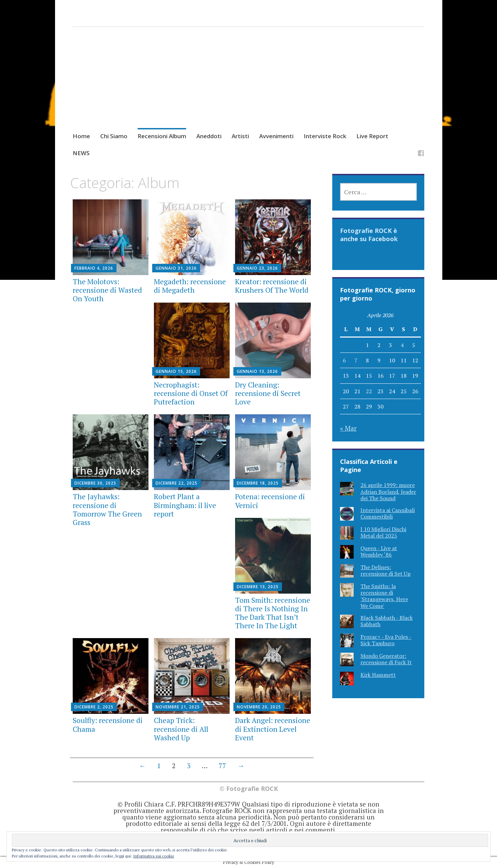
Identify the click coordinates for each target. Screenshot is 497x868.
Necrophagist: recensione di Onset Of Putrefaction (191, 393)
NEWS (81, 153)
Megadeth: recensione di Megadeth (190, 286)
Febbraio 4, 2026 (94, 268)
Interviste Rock (325, 136)
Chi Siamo (114, 136)
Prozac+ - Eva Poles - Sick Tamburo (386, 640)
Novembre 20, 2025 (259, 707)
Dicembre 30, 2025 (95, 483)
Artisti (240, 136)
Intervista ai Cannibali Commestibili (388, 513)
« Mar (348, 428)
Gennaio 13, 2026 (257, 371)
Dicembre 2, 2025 (94, 707)
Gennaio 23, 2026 (257, 268)
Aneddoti (209, 136)
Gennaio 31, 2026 (176, 268)
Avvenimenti (276, 136)
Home (81, 136)
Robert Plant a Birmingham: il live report (185, 505)
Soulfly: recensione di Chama (108, 725)
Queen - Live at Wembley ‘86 (379, 551)
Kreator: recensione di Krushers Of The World (272, 286)
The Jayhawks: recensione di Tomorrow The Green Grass (107, 509)
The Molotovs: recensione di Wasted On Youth (107, 290)
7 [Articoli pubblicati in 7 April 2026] (356, 360)
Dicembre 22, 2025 (176, 483)
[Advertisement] (248, 86)
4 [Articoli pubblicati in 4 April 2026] (402, 345)
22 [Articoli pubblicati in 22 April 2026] (369, 391)
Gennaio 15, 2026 (176, 371)
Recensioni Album (162, 136)
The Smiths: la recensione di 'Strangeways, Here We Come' (384, 596)
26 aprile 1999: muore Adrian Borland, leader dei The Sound (388, 491)
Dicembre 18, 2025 (258, 483)
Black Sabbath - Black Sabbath (387, 621)
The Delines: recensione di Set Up (386, 570)
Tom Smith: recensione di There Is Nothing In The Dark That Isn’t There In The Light (273, 613)
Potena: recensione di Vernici (270, 501)
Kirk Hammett (378, 675)
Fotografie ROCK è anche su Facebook (369, 235)
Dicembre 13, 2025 (258, 587)
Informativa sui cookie (154, 856)
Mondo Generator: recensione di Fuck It (386, 659)
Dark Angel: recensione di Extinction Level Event (273, 729)
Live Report (372, 136)
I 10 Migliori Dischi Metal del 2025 (383, 532)
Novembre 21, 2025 (178, 707)
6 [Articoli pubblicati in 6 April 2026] (344, 360)
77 (223, 766)
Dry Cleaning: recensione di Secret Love (268, 393)
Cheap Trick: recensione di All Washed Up (181, 729)
